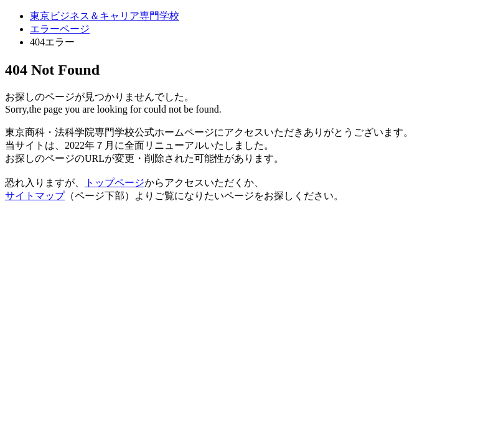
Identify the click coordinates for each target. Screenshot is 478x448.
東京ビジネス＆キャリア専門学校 (105, 16)
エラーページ (60, 29)
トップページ (115, 183)
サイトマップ (35, 196)
